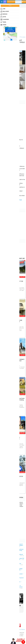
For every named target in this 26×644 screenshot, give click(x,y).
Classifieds (5, 20)
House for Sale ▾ (11, 2)
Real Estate (5, 12)
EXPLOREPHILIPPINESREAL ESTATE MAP (10, 30)
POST (10, 6)
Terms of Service (21, 630)
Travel (3, 22)
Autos (3, 17)
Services (4, 14)
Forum (3, 25)
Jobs (3, 9)
